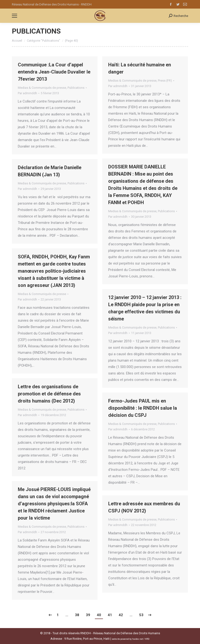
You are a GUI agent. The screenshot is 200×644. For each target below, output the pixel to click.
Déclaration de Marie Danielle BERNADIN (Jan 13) (50, 171)
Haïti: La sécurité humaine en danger (140, 68)
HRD (147, 639)
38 (77, 615)
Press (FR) (165, 81)
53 (141, 615)
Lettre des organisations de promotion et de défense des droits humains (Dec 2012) (49, 394)
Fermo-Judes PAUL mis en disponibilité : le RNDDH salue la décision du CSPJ (143, 408)
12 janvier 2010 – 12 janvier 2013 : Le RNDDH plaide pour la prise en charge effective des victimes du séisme (145, 308)
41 (110, 615)
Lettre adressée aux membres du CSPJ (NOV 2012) (144, 507)
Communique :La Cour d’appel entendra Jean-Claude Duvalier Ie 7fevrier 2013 (54, 72)
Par (27, 93)
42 (121, 615)
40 (99, 615)
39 (88, 615)
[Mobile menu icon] (15, 16)
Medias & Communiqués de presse (42, 88)
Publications (76, 88)
